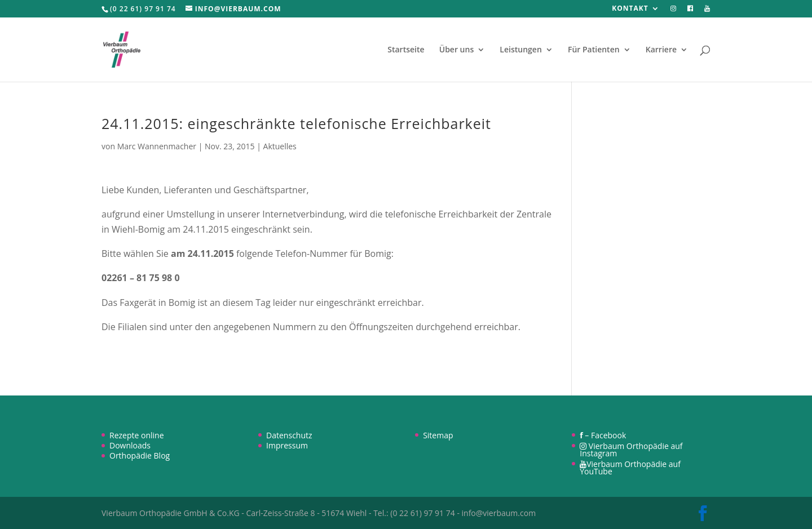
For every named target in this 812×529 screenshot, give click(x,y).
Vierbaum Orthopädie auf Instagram (631, 450)
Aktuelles (280, 146)
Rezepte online (137, 435)
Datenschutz (289, 435)
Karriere (661, 50)
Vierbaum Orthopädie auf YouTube (630, 468)
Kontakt (630, 9)
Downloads (130, 445)
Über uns (456, 50)
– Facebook (603, 435)
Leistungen (520, 50)
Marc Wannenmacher (157, 146)
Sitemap (438, 435)
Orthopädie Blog (140, 455)
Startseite (406, 50)
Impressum (287, 445)
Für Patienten (594, 50)
